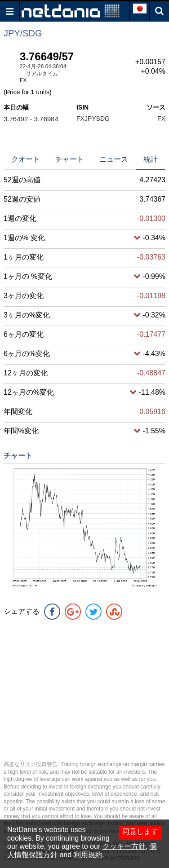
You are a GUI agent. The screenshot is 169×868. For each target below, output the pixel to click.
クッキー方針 (124, 846)
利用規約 (88, 855)
